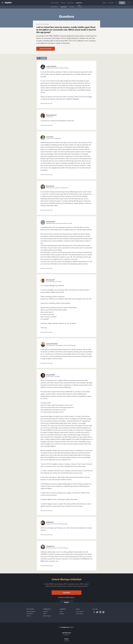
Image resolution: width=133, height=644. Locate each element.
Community (79, 3)
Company (63, 609)
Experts (72, 7)
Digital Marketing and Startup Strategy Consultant (59, 223)
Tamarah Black (51, 375)
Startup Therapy (47, 617)
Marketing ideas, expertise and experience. (57, 188)
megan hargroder (51, 66)
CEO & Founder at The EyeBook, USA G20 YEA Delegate (61, 345)
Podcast (80, 7)
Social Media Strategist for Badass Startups (57, 68)
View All (29, 617)
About (105, 3)
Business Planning (31, 612)
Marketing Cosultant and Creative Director (57, 548)
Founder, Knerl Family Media (53, 138)
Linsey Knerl (50, 137)
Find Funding (30, 614)
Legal (78, 609)
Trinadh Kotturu (51, 222)
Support (111, 3)
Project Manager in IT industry (54, 282)
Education (70, 3)
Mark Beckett (50, 186)
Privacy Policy (80, 614)
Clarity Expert (50, 117)
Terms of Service (80, 612)
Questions (64, 7)
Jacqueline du (50, 546)
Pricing (63, 3)
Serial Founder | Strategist (53, 376)
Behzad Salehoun (51, 115)
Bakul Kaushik (50, 280)
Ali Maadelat (50, 522)
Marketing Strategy (43, 24)
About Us (62, 614)
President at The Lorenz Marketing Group (57, 524)
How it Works (55, 3)
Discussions (54, 7)
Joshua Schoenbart (52, 344)
